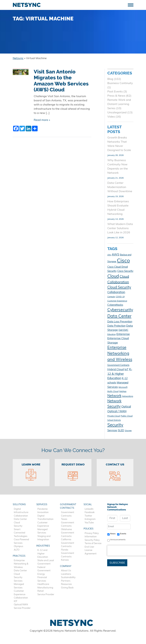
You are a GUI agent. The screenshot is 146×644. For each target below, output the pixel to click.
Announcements (118, 540)
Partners (66, 581)
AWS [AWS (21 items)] (115, 255)
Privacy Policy (92, 533)
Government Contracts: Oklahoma (68, 526)
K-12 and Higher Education (43, 554)
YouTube (89, 523)
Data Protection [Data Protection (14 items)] (116, 326)
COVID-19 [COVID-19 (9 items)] (120, 297)
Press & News (116, 96)
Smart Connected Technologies (21, 533)
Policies (88, 529)
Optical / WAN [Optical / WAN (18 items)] (117, 412)
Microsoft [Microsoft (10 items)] (123, 387)
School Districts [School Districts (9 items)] (114, 420)
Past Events (115, 92)
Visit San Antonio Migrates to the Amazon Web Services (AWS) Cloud (61, 81)
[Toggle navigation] (132, 5)
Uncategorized (117, 113)
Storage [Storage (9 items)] (128, 431)
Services (18, 581)
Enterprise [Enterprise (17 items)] (123, 334)
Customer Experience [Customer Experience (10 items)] (117, 301)
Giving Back (67, 588)
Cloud (17, 523)
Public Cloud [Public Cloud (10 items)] (127, 416)
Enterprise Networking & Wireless (21, 564)
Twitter (88, 516)
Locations (66, 574)
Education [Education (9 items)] (112, 335)
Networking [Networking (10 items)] (128, 396)
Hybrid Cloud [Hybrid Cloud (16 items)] (116, 370)
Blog (110, 79)
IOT (16, 601)
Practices (19, 556)
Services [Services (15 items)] (112, 431)
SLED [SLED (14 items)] (121, 431)
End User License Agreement (91, 550)
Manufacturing (45, 588)
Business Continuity (120, 83)
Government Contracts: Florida (68, 547)
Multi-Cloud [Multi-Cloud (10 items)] (113, 391)
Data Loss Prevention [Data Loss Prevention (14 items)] (120, 322)
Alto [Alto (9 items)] (109, 255)
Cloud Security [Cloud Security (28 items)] (119, 288)
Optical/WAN (21, 605)
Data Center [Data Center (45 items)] (119, 317)
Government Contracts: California (68, 536)
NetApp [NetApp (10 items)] (123, 391)
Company (66, 566)
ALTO (17, 550)
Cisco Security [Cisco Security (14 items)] (125, 271)
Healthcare (43, 584)
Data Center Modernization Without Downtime (120, 187)
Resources (66, 584)
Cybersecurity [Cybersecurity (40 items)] (120, 310)
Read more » (42, 120)
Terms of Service (93, 543)
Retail (40, 591)
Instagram (90, 519)
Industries (43, 546)
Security (18, 526)
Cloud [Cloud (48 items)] (113, 276)
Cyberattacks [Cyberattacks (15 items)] (115, 305)
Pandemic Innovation (43, 511)
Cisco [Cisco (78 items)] (123, 261)
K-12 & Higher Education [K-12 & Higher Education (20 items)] (120, 374)
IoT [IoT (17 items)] (127, 370)
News (113, 534)
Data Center (20, 519)
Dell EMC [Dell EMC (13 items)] (123, 330)
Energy (41, 574)
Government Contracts (68, 506)
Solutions (19, 505)
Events (123, 534)
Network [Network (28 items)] (114, 396)
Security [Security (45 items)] (115, 425)
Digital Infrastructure (21, 511)
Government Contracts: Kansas (68, 557)
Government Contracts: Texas (68, 516)
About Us (66, 571)
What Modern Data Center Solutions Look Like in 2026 (120, 228)
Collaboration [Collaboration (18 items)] (116, 292)
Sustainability (68, 577)
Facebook (90, 512)
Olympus (18, 546)
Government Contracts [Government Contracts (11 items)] (118, 365)
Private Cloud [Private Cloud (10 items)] (114, 416)
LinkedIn (89, 509)
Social (88, 505)
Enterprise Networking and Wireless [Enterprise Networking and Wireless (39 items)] (120, 354)
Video (111, 117)
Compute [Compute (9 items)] (111, 297)
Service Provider (22, 608)
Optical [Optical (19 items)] (126, 407)
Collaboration (21, 516)
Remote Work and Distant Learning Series (119, 104)
